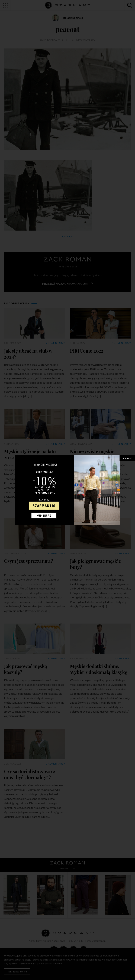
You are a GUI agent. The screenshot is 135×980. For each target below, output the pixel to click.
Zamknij (127, 458)
